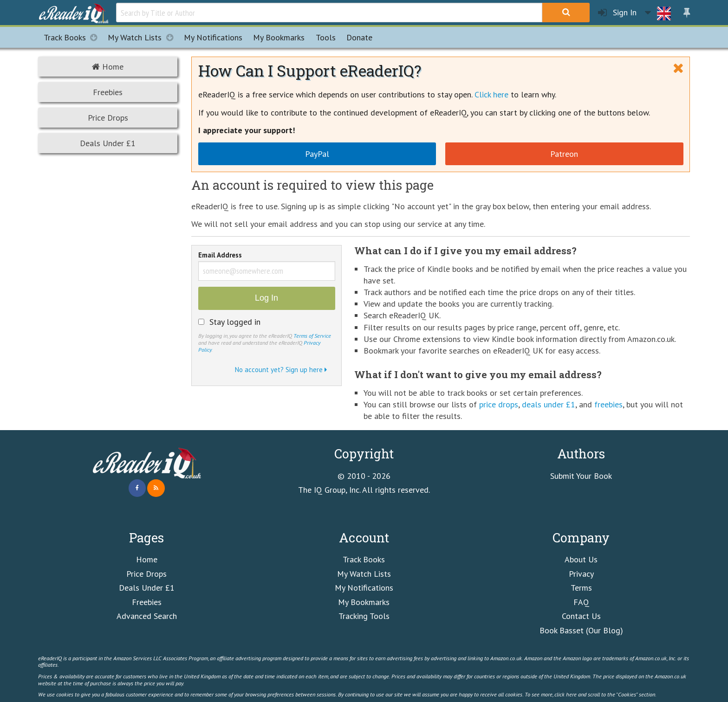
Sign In (617, 13)
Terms (581, 588)
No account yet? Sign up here (281, 370)
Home (108, 67)
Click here (491, 94)
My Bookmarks (364, 602)
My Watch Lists (143, 37)
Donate (359, 37)
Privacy (581, 574)
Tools (326, 37)
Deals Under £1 (108, 143)
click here (565, 694)
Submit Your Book (581, 476)
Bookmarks (279, 37)
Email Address (220, 256)
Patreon (564, 154)
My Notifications (364, 588)
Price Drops (108, 118)
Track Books (73, 37)
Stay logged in (235, 322)
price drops (499, 404)
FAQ (581, 602)
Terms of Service (312, 335)
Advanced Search (147, 616)
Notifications (213, 37)
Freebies (108, 92)
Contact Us (581, 616)
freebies (608, 404)
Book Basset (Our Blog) (581, 630)
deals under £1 (549, 404)
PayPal (317, 154)
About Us (581, 559)
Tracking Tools (364, 616)
